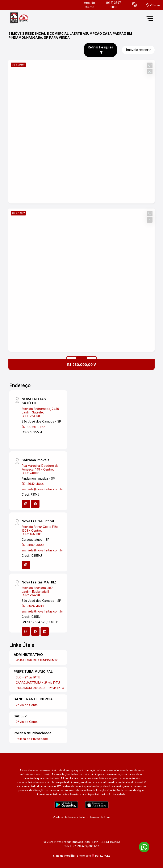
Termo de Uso (100, 817)
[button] (134, 4)
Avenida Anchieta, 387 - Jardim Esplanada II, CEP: (38, 591)
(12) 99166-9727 (33, 427)
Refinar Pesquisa (100, 50)
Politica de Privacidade (32, 739)
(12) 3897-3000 (33, 545)
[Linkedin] (45, 631)
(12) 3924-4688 (33, 606)
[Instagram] (26, 504)
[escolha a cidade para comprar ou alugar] (153, 5)
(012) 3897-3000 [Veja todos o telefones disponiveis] (114, 5)
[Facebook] (35, 504)
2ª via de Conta (27, 705)
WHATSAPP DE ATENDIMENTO (37, 660)
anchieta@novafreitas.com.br (42, 489)
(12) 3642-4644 (33, 484)
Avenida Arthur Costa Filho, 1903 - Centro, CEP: (41, 530)
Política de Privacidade (69, 817)
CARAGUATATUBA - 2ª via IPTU (38, 683)
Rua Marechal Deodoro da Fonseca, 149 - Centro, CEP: (40, 469)
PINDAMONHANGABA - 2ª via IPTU (40, 688)
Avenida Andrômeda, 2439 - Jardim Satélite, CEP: (41, 412)
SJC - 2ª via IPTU (28, 677)
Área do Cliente (89, 5)
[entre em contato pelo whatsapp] (142, 846)
